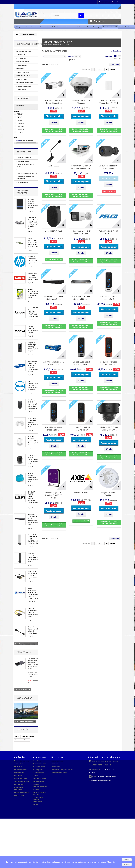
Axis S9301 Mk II (81, 493)
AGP (20, 117)
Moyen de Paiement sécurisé (28, 173)
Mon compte (57, 757)
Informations (25, 152)
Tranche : (18, 140)
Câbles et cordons (58, 27)
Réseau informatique (94, 27)
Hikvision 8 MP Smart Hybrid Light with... (109, 429)
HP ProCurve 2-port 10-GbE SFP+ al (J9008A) (81, 167)
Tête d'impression (28, 736)
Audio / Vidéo (21, 90)
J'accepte (127, 860)
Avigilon (21, 123)
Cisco (20, 132)
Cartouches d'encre (22, 740)
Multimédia (81, 27)
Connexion (116, 2)
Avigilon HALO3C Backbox (109, 494)
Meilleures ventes (39, 767)
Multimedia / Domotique (25, 83)
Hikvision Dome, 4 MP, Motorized (81, 102)
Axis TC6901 (54, 166)
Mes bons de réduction (59, 773)
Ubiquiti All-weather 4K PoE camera (109, 167)
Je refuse (127, 864)
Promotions (24, 652)
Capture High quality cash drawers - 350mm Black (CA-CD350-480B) (33, 663)
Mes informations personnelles (62, 770)
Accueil (35, 776)
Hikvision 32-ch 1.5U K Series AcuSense (54, 298)
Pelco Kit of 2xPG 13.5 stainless (109, 233)
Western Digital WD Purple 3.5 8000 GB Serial (54, 495)
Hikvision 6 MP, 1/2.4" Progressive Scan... (81, 233)
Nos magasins (23, 182)
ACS (20, 114)
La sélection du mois (126, 27)
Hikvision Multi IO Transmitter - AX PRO (109, 102)
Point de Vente (22, 79)
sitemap (35, 804)
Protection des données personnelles (38, 799)
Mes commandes (57, 761)
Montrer (71, 57)
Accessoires (70, 27)
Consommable (44, 27)
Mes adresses (56, 767)
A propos (21, 170)
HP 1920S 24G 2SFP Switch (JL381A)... (81, 298)
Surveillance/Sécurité (110, 27)
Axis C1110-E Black (54, 231)
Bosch (21, 129)
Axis (20, 126)
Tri (43, 57)
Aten (20, 120)
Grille (115, 57)
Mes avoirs (55, 764)
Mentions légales (24, 161)
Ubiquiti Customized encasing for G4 (109, 298)
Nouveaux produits (22, 192)
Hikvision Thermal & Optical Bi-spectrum (54, 102)
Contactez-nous (104, 2)
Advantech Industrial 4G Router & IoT (54, 363)
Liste (119, 57)
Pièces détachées (31, 27)
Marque (19, 27)
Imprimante (20, 69)
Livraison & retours (24, 158)
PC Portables (21, 58)
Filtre (17, 736)
